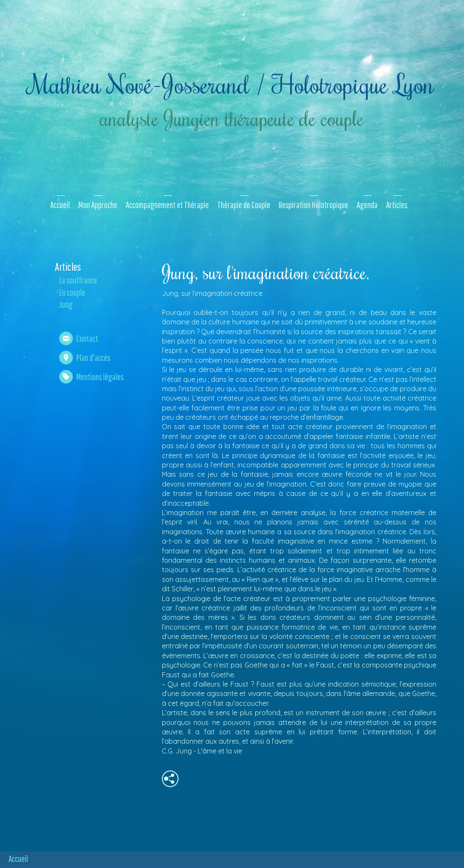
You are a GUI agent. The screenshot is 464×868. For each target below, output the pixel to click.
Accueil (60, 205)
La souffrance (78, 280)
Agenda (367, 205)
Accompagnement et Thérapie (167, 205)
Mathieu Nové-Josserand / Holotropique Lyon (231, 84)
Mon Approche (98, 205)
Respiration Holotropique (313, 205)
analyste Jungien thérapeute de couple (231, 118)
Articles (397, 205)
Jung (66, 304)
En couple (72, 292)
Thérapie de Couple (244, 205)
